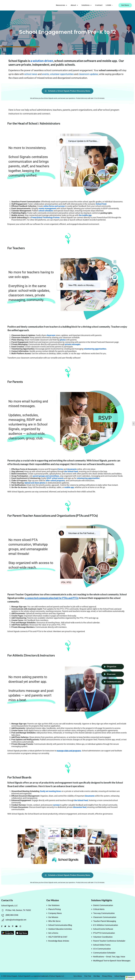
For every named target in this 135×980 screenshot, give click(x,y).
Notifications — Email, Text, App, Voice (109, 957)
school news (31, 74)
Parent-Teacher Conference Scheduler (109, 941)
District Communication (103, 906)
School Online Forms (102, 945)
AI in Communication (102, 949)
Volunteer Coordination (103, 937)
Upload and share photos (35, 483)
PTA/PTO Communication (104, 933)
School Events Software (103, 929)
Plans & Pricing (54, 910)
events (46, 74)
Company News (55, 914)
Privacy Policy (107, 976)
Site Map (97, 976)
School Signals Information (124, 976)
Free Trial (88, 976)
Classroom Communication (105, 917)
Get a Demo (53, 933)
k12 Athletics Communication (106, 925)
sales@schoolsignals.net (16, 920)
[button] (130, 978)
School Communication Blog (60, 925)
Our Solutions (54, 906)
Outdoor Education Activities (60, 929)
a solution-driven (42, 61)
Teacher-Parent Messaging (105, 921)
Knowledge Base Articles (59, 941)
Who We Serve (54, 921)
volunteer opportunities (62, 74)
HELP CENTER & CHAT (58, 937)
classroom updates (88, 74)
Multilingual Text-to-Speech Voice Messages (112, 961)
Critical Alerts (99, 910)
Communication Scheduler (104, 953)
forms (61, 469)
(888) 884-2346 (12, 915)
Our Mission (53, 917)
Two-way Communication (104, 914)
